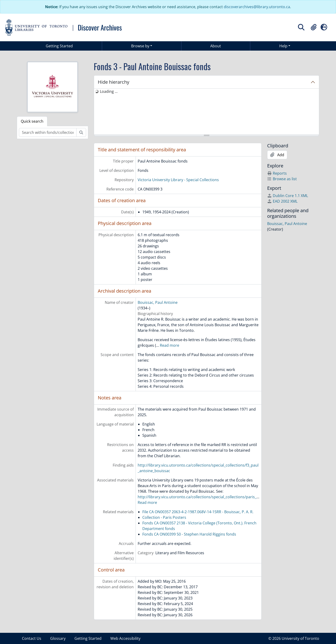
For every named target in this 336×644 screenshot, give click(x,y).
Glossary (58, 638)
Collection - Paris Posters (164, 517)
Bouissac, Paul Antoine (158, 302)
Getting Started (59, 46)
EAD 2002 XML (282, 201)
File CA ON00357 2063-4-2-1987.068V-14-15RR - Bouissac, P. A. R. (198, 512)
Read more (170, 345)
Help (283, 46)
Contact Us (32, 638)
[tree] (206, 112)
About (216, 46)
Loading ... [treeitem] (109, 91)
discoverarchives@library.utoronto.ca (257, 7)
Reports (277, 173)
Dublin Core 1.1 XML (288, 196)
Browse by (140, 46)
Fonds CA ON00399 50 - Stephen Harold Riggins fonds (189, 534)
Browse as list (282, 179)
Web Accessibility (125, 638)
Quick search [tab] (32, 121)
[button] (314, 27)
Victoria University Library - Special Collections (178, 180)
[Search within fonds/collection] (48, 132)
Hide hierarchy (114, 82)
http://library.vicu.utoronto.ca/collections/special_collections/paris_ (197, 497)
